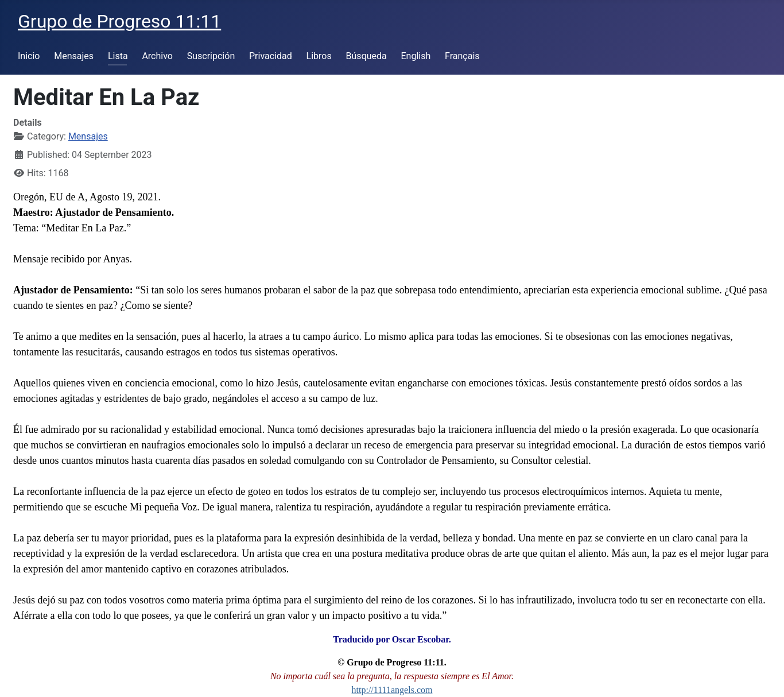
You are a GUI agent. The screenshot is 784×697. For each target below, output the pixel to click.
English (416, 56)
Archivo (157, 56)
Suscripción (211, 56)
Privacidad (271, 56)
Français (462, 56)
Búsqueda (366, 56)
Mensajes (74, 56)
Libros (319, 56)
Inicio (29, 56)
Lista (118, 56)
